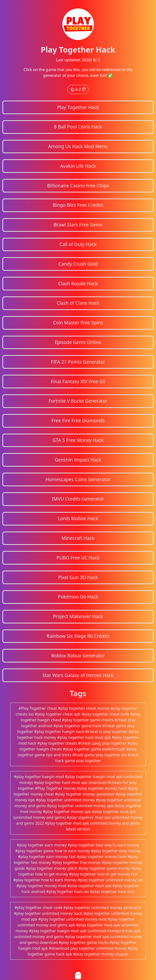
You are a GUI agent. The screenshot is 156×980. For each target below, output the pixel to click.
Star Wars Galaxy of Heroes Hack (78, 675)
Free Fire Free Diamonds (78, 420)
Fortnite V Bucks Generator (78, 401)
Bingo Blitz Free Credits (78, 205)
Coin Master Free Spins (78, 323)
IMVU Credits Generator (78, 499)
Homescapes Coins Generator (78, 479)
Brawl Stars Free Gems (78, 225)
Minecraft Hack (78, 538)
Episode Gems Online (78, 342)
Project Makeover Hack (78, 616)
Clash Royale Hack (78, 283)
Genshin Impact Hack (78, 460)
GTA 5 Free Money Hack (78, 440)
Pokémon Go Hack (78, 597)
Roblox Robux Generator (78, 656)
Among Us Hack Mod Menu (78, 146)
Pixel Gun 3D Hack (78, 577)
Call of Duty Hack (78, 244)
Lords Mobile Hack (78, 518)
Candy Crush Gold (78, 264)
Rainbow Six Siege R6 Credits (78, 636)
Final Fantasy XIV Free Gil (78, 381)
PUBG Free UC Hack (78, 558)
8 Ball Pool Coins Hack (78, 127)
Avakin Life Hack (78, 166)
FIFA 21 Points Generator (78, 362)
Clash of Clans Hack (78, 303)
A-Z (78, 89)
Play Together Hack (78, 107)
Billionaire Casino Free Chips (78, 186)
